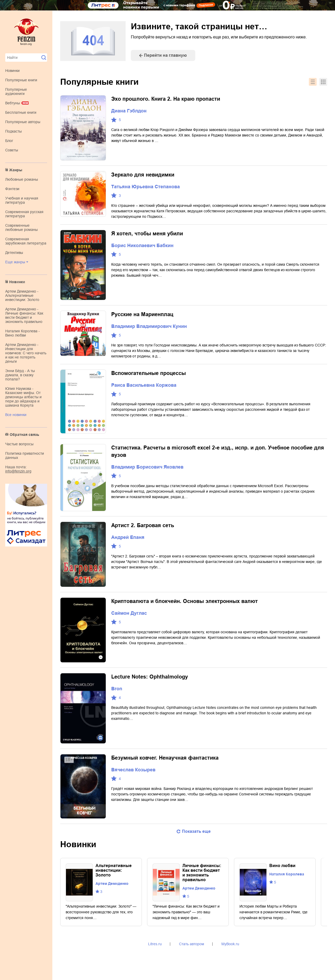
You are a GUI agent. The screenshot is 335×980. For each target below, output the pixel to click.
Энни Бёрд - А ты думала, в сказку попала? (20, 375)
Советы (12, 150)
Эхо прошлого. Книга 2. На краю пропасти (166, 99)
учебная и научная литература (22, 200)
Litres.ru (155, 944)
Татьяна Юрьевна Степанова (146, 187)
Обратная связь (24, 435)
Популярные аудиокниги (16, 92)
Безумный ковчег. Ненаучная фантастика (165, 758)
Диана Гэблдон (129, 111)
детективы (14, 253)
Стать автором (192, 944)
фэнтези (12, 189)
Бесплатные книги (21, 112)
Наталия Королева (287, 874)
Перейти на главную (165, 55)
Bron (117, 689)
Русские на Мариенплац (142, 314)
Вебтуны (13, 103)
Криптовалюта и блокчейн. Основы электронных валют (185, 601)
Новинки (12, 71)
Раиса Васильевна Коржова (144, 385)
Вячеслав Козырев (133, 770)
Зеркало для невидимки (143, 175)
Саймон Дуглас (129, 613)
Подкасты (13, 131)
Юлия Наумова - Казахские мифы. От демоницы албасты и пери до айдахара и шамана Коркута (23, 397)
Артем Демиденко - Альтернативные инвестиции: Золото (22, 295)
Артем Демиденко (112, 884)
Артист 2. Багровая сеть (143, 525)
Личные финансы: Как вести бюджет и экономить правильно (202, 873)
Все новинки (16, 415)
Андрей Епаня (128, 537)
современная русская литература (24, 214)
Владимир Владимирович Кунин (149, 326)
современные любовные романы (21, 227)
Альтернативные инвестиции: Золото (114, 870)
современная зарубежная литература (26, 241)
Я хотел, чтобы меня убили (147, 233)
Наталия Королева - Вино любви (23, 333)
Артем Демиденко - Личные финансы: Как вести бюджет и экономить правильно (24, 315)
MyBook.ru (230, 944)
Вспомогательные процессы (149, 373)
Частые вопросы (19, 444)
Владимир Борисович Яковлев (147, 467)
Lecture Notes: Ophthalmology (150, 677)
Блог (9, 141)
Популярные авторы (23, 122)
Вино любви (282, 866)
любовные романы (22, 179)
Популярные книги (21, 80)
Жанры (16, 170)
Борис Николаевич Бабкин (142, 246)
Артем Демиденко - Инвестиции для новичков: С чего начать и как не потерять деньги (26, 353)
